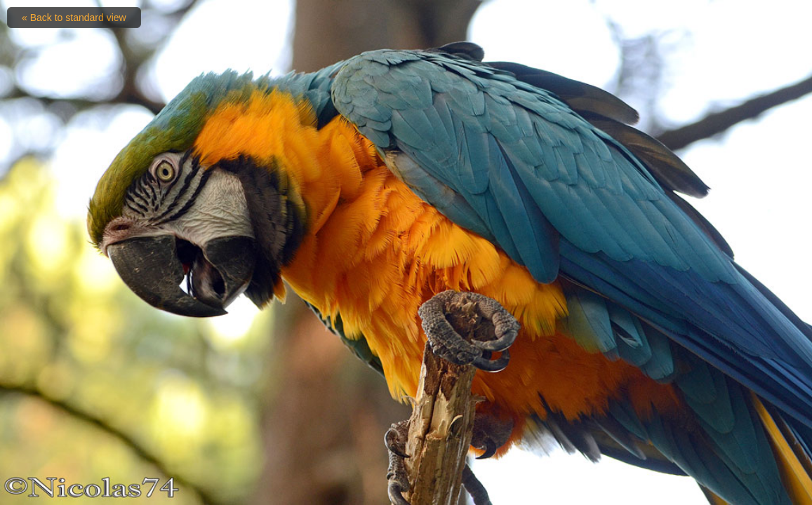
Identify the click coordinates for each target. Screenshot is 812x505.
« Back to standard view (74, 18)
